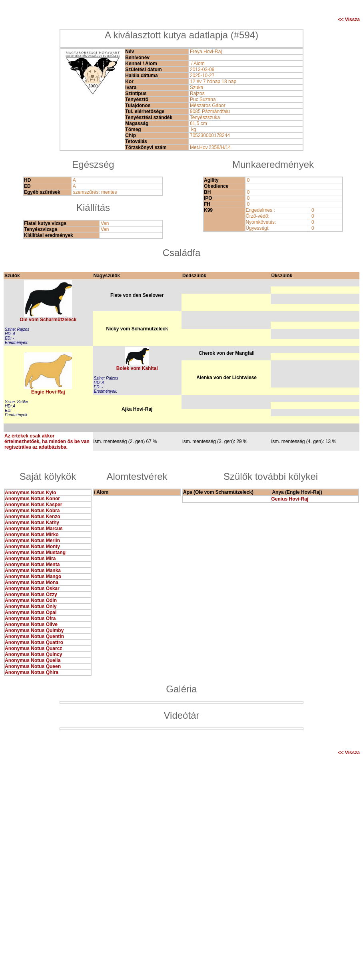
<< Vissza (349, 20)
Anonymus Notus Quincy (33, 654)
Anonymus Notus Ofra (30, 618)
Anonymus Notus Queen (33, 666)
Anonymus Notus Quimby (34, 630)
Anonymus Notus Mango (33, 576)
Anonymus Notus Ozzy (31, 594)
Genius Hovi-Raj (290, 499)
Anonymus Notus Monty (32, 547)
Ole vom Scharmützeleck (48, 320)
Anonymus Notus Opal (31, 612)
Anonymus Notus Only (31, 606)
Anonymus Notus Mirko (32, 535)
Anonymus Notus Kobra (32, 511)
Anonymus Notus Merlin (32, 541)
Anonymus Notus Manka (33, 571)
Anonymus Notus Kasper (33, 505)
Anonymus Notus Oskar (32, 588)
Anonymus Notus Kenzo (33, 517)
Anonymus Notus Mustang (35, 553)
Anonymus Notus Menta (32, 565)
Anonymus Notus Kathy (32, 523)
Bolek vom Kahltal (137, 368)
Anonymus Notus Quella (33, 660)
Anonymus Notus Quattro (34, 642)
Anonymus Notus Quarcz (33, 648)
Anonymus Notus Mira (30, 559)
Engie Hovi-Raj (48, 392)
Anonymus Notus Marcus (34, 529)
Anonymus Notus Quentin (34, 636)
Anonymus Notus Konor (32, 499)
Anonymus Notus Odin (31, 600)
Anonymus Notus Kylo (31, 493)
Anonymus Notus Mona (32, 582)
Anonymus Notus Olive (31, 624)
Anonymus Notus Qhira (32, 672)
